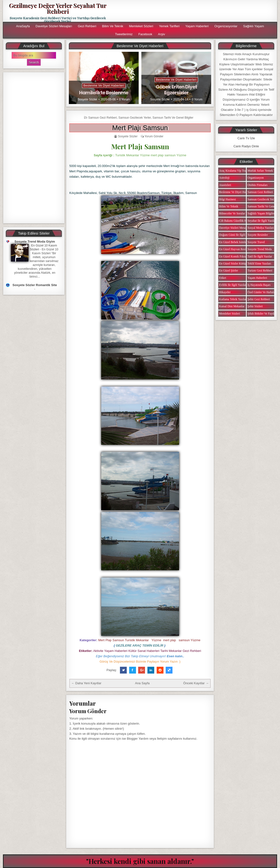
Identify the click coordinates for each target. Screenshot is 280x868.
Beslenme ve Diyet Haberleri (104, 86)
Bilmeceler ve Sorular (232, 213)
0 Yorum (125, 99)
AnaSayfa (23, 26)
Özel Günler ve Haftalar (262, 292)
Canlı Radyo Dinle (246, 146)
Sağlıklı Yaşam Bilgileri (262, 213)
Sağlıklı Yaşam (253, 26)
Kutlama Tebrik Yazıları (233, 299)
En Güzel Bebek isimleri (234, 242)
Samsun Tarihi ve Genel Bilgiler (173, 118)
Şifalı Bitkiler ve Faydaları (263, 314)
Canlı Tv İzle (246, 138)
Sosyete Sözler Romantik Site (35, 285)
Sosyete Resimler (258, 235)
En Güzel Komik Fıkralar (234, 256)
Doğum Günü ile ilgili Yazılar (237, 235)
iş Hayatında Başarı (259, 285)
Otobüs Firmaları (258, 185)
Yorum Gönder (154, 136)
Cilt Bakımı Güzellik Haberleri (237, 221)
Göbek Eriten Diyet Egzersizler (176, 90)
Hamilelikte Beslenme (104, 93)
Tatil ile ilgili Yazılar (260, 256)
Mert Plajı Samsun (140, 128)
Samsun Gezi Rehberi (103, 118)
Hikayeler (225, 292)
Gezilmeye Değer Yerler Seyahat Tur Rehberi (58, 8)
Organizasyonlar (226, 26)
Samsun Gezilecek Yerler (135, 118)
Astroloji (224, 178)
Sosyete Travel (256, 242)
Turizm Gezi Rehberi (260, 271)
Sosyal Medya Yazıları (261, 228)
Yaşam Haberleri (197, 26)
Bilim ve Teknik (113, 26)
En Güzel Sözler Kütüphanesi (236, 263)
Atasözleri (225, 185)
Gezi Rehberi (87, 26)
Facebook (145, 34)
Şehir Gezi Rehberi (259, 299)
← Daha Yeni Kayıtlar (86, 683)
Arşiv (161, 34)
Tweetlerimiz (124, 34)
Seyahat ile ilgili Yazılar (262, 221)
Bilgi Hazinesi (228, 199)
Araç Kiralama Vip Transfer (235, 171)
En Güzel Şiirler (229, 271)
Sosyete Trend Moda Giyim (35, 241)
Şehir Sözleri (255, 306)
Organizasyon (256, 178)
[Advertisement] (34, 148)
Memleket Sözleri (141, 26)
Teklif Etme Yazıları (259, 263)
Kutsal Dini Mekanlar (232, 306)
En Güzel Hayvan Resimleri (236, 249)
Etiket (223, 278)
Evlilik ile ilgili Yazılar (233, 285)
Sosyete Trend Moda (260, 249)
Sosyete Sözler (87, 99)
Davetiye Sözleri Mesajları (54, 26)
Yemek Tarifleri (169, 26)
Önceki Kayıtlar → (196, 683)
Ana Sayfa (142, 683)
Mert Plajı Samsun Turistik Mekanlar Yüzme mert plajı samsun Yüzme (149, 640)
